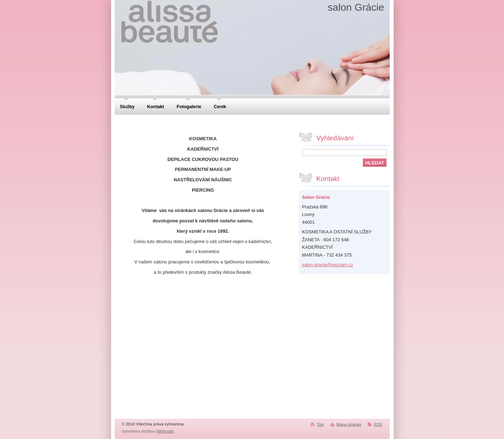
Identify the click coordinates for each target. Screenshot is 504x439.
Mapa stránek (349, 424)
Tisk (320, 424)
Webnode (165, 431)
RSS (378, 424)
